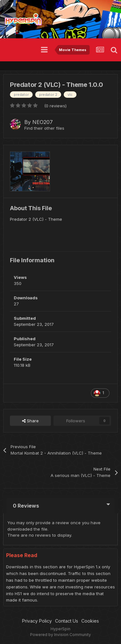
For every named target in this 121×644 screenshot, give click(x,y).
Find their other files (44, 128)
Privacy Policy (37, 621)
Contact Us (67, 621)
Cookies (90, 621)
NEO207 (43, 122)
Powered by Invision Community (60, 635)
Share (30, 421)
